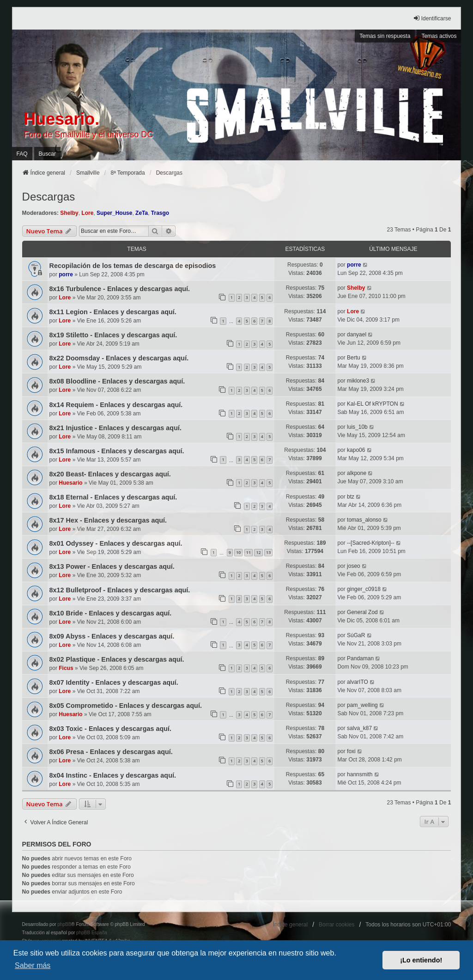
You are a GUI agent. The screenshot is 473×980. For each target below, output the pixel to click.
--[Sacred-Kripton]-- (371, 543)
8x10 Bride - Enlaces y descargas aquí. (111, 613)
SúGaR (356, 635)
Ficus (66, 668)
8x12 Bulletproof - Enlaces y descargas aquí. (120, 590)
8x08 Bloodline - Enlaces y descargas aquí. (117, 381)
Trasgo (160, 213)
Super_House (114, 213)
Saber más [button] (33, 965)
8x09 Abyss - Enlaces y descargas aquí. (112, 636)
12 (258, 552)
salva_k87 (359, 728)
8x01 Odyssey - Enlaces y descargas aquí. (116, 543)
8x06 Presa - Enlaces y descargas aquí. (111, 752)
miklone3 (358, 381)
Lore (87, 213)
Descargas (49, 197)
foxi (351, 751)
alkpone (357, 473)
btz (351, 497)
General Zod (362, 612)
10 (238, 552)
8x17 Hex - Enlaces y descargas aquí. (108, 520)
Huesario (70, 483)
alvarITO (358, 682)
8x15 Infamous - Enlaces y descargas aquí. (117, 451)
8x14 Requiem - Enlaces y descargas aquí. (116, 405)
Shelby (69, 213)
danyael (357, 335)
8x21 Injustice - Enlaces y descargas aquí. (115, 428)
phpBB (64, 924)
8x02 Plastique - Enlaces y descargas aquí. (117, 659)
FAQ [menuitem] (22, 154)
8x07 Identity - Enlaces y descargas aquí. (114, 682)
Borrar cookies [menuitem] (337, 925)
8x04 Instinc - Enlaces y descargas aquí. (113, 775)
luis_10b (357, 427)
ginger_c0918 (364, 589)
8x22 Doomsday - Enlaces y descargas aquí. (119, 358)
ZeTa (142, 213)
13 (268, 552)
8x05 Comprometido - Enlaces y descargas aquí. (126, 706)
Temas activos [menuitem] (439, 36)
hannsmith (360, 774)
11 (249, 552)
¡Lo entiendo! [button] (421, 960)
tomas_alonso (364, 520)
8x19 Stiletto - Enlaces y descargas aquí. (113, 335)
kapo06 (356, 450)
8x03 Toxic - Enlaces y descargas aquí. (111, 729)
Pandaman (360, 658)
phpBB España (92, 933)
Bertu (354, 358)
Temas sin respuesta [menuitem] (385, 36)
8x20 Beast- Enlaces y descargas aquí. (110, 474)
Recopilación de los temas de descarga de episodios (133, 266)
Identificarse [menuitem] (432, 18)
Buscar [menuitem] (47, 154)
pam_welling (362, 705)
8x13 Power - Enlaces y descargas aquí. (112, 566)
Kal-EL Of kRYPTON (372, 404)
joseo (354, 566)
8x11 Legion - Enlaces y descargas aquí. (113, 312)
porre (66, 274)
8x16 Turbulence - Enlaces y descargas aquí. (120, 289)
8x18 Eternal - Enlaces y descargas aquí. (113, 497)
